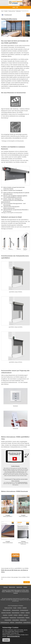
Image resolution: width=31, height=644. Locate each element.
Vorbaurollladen (8, 620)
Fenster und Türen (12, 11)
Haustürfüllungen (5, 618)
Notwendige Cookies (10, 628)
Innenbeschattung (21, 618)
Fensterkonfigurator (24, 610)
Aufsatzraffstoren (27, 622)
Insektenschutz (13, 618)
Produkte (6, 11)
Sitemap (6, 587)
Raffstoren (12, 622)
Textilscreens (18, 11)
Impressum (19, 587)
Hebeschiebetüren (16, 613)
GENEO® (24, 608)
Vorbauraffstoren (19, 622)
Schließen (6, 640)
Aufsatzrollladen (16, 620)
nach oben (27, 582)
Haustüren (5, 615)
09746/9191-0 (9, 592)
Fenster (15, 608)
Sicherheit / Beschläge (6, 613)
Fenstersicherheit (15, 610)
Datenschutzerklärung (23, 482)
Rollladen (28, 618)
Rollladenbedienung (5, 622)
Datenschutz (12, 587)
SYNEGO (19, 608)
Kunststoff (10, 615)
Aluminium (26, 615)
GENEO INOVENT (7, 610)
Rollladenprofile (23, 620)
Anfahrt (25, 587)
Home (2, 11)
